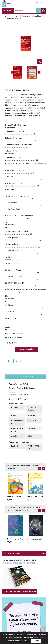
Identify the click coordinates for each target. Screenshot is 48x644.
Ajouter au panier (26, 349)
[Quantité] (8, 349)
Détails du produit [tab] (26, 377)
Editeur (12, 388)
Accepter (36, 641)
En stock (9, 337)
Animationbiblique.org (17, 497)
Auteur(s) (13, 384)
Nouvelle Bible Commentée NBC (20, 539)
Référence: (10, 334)
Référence (14, 395)
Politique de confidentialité (18, 641)
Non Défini (23, 384)
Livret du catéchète (35, 497)
